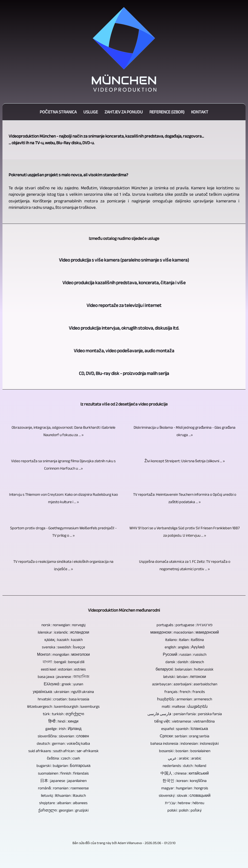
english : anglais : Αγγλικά (185, 647)
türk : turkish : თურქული (63, 714)
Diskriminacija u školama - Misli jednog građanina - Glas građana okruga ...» (185, 431)
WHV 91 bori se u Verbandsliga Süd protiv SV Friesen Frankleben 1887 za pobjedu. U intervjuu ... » (185, 532)
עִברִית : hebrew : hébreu (185, 803)
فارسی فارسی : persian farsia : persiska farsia (185, 714)
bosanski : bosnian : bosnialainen (185, 751)
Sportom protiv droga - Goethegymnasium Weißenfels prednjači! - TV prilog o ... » (63, 532)
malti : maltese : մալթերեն (185, 707)
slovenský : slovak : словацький (185, 796)
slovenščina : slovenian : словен (63, 736)
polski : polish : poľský (185, 810)
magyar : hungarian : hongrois (185, 788)
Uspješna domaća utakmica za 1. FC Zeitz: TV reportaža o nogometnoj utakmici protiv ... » (185, 565)
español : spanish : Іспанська (185, 729)
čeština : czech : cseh (63, 758)
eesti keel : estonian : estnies (63, 669)
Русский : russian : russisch (185, 655)
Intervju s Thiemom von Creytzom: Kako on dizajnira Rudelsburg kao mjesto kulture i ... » (63, 498)
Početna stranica (58, 112)
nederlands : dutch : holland (185, 766)
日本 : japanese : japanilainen (63, 781)
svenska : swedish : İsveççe (63, 647)
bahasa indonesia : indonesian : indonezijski (185, 744)
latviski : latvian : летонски (185, 677)
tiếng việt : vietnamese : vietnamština (185, 721)
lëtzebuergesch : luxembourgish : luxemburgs (63, 707)
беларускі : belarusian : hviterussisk (185, 669)
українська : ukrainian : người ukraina (63, 692)
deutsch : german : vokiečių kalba (63, 744)
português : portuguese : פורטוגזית (185, 625)
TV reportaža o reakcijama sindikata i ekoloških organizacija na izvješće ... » (63, 565)
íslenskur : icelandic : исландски (63, 632)
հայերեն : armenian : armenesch (185, 699)
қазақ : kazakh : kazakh (63, 640)
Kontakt (200, 112)
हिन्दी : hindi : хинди (63, 721)
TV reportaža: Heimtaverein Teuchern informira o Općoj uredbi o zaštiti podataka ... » (185, 498)
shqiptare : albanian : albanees (63, 803)
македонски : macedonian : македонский (185, 632)
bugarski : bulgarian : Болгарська (63, 766)
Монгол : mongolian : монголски (63, 655)
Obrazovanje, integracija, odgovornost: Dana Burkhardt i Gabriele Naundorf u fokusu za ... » (63, 431)
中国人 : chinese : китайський (185, 773)
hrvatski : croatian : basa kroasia (63, 699)
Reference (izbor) (167, 112)
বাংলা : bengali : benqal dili (63, 662)
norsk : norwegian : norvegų (63, 625)
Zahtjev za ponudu (124, 112)
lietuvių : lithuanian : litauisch (63, 796)
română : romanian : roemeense (63, 788)
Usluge (91, 112)
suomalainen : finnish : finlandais (63, 773)
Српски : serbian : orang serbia (185, 736)
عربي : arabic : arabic (185, 758)
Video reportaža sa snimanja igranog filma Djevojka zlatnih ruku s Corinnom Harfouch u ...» (63, 465)
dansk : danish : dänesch (185, 662)
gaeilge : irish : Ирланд (63, 729)
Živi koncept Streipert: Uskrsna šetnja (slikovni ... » (185, 461)
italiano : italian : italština (185, 640)
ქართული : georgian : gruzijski (63, 810)
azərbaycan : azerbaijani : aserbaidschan (185, 684)
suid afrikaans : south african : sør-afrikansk (63, 751)
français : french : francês (185, 692)
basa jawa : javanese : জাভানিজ (63, 677)
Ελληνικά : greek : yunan (64, 684)
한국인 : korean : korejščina (185, 781)
